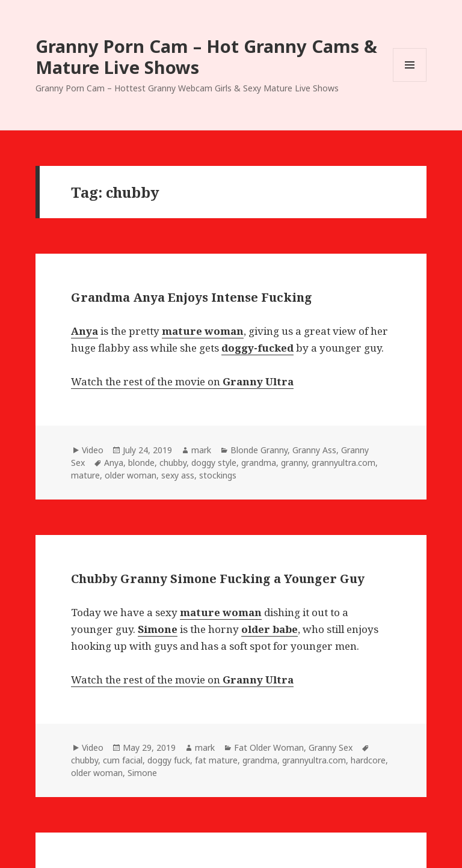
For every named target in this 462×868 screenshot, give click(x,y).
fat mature (216, 760)
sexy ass (178, 475)
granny (294, 463)
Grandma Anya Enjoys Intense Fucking (192, 297)
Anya (114, 463)
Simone (142, 773)
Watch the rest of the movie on (182, 381)
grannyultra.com (343, 463)
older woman (131, 475)
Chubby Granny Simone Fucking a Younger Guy (218, 579)
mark (201, 450)
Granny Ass (314, 450)
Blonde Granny (259, 450)
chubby (173, 463)
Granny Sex (331, 747)
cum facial (123, 760)
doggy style (214, 463)
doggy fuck (169, 760)
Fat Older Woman (269, 747)
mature (85, 475)
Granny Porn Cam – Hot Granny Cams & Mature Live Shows (206, 57)
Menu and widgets (410, 81)
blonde (141, 463)
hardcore (368, 760)
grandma (259, 463)
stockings (218, 475)
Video (93, 450)
